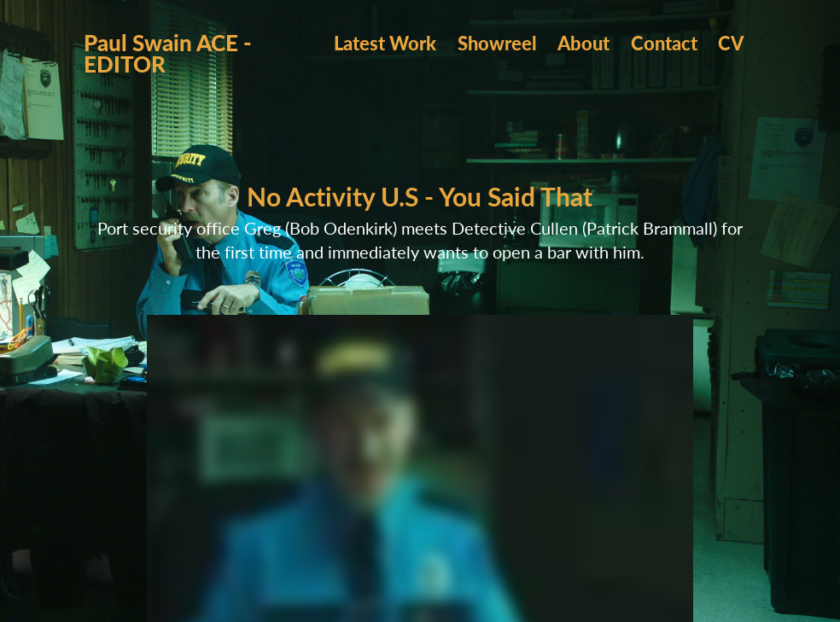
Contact (664, 43)
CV (731, 43)
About (583, 43)
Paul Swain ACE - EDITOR (170, 53)
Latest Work (385, 43)
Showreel (497, 43)
